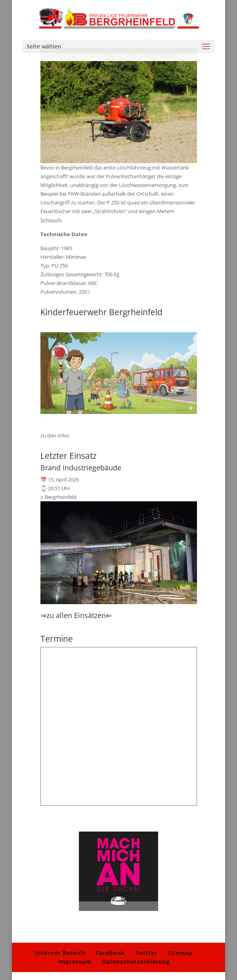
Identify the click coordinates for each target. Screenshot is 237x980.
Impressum (75, 962)
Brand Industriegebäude (81, 468)
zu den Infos (55, 435)
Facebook (110, 953)
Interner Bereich (60, 953)
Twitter (146, 953)
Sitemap (180, 953)
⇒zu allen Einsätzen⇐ (76, 615)
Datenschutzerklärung (136, 962)
